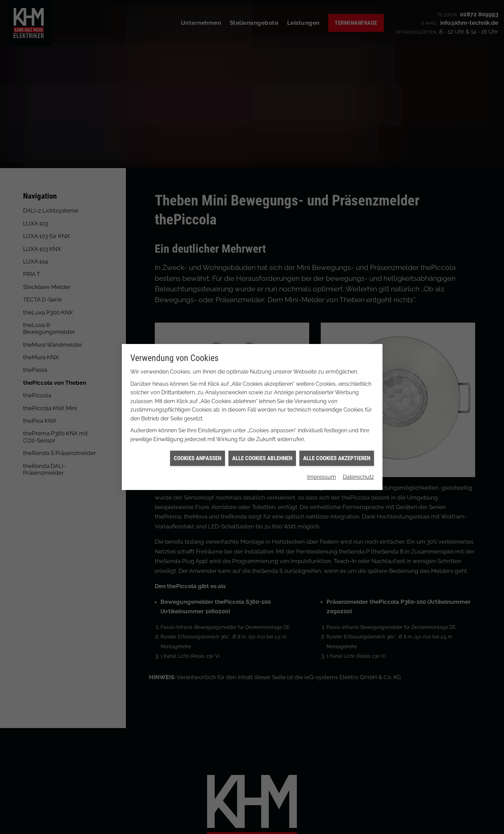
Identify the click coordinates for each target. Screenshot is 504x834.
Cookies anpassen (198, 450)
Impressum (322, 469)
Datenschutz (358, 469)
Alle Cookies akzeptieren (337, 450)
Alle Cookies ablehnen (262, 450)
